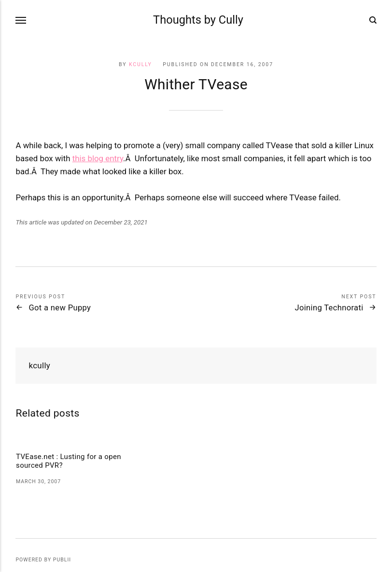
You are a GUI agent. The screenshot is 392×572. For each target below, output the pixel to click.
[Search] (373, 20)
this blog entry (98, 158)
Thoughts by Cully (198, 20)
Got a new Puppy (60, 308)
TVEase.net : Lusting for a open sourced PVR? (69, 461)
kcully (140, 64)
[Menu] (21, 20)
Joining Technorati (329, 308)
